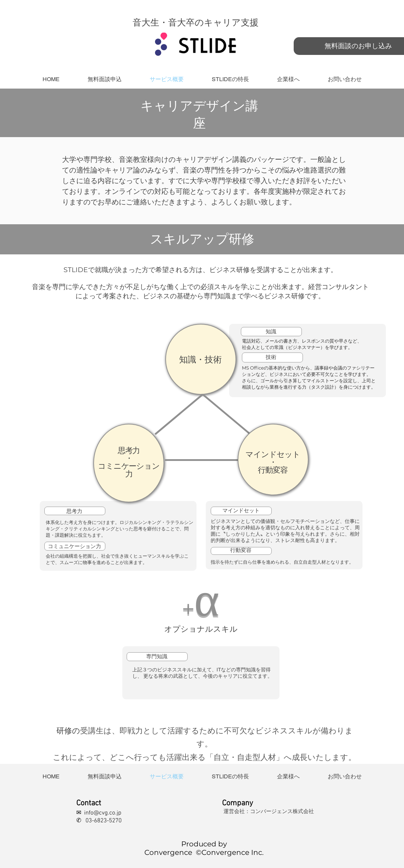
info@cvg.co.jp (103, 813)
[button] (231, 79)
